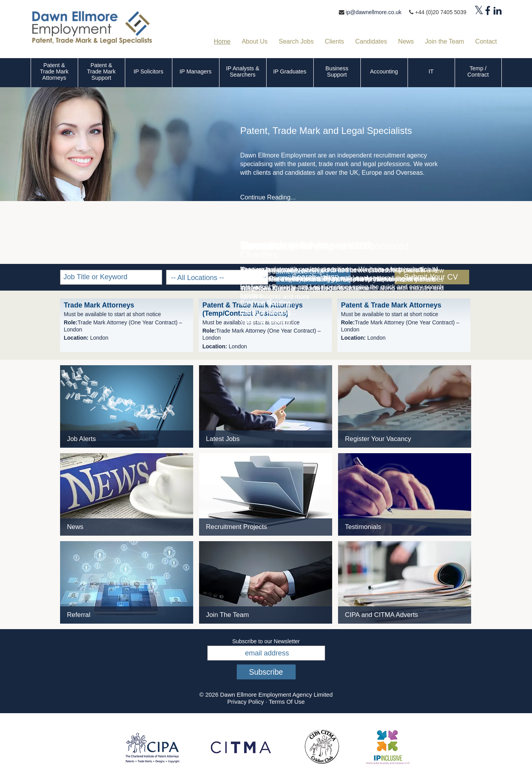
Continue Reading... (268, 197)
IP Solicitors (148, 71)
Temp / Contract (478, 71)
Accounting (384, 71)
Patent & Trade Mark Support (101, 71)
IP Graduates (290, 71)
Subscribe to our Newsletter (266, 641)
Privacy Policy (246, 702)
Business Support (337, 71)
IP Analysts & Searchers (243, 71)
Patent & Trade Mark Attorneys (54, 71)
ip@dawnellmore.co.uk (374, 12)
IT (431, 71)
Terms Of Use (287, 702)
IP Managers (195, 71)
